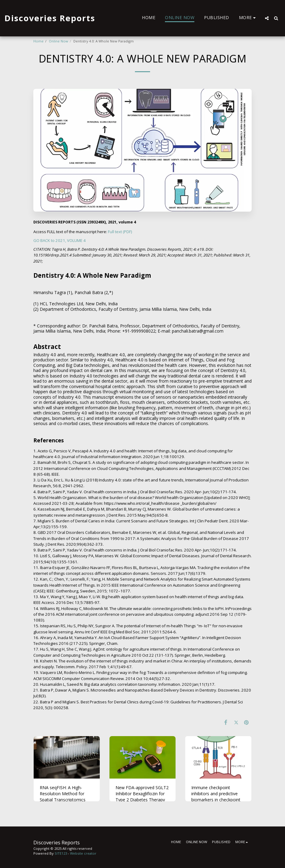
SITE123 (61, 853)
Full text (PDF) (120, 232)
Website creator (83, 853)
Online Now (59, 41)
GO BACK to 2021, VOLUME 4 (60, 240)
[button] (267, 18)
